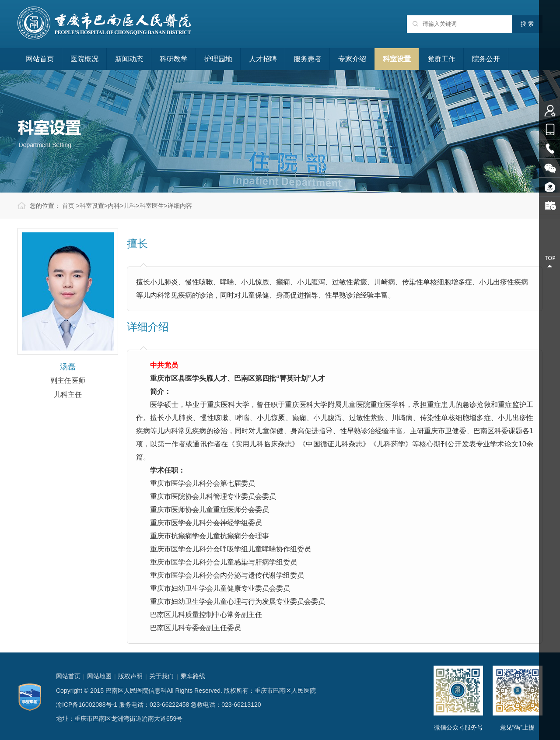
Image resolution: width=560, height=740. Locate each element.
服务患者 (308, 59)
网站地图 (99, 676)
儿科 (129, 206)
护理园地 (218, 59)
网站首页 (40, 59)
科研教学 (174, 59)
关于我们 (161, 676)
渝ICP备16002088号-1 (87, 705)
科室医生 (152, 206)
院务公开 (486, 59)
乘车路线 (193, 676)
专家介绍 (352, 59)
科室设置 (397, 59)
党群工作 (441, 59)
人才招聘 (263, 59)
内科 (114, 206)
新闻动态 (129, 59)
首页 (68, 206)
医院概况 (84, 59)
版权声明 (130, 676)
